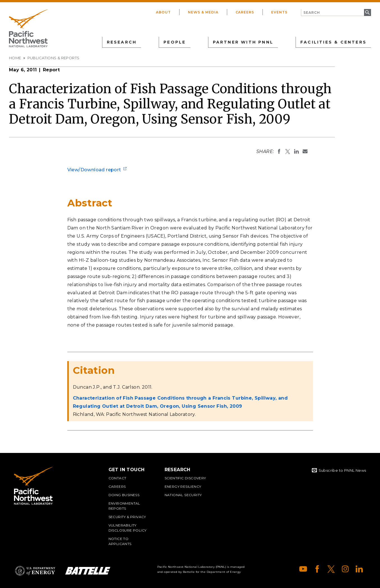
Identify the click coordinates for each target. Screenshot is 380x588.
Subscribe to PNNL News (342, 470)
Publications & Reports (54, 58)
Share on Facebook (279, 151)
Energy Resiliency (183, 486)
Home (15, 58)
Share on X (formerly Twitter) (288, 151)
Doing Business (124, 495)
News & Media (203, 12)
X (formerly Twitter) (331, 569)
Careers (245, 12)
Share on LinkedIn (296, 151)
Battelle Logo (88, 571)
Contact (118, 478)
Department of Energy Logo (35, 571)
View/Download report (94, 170)
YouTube (303, 569)
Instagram (345, 569)
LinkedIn (359, 569)
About (163, 12)
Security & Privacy (127, 517)
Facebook (317, 569)
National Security (183, 495)
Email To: (305, 151)
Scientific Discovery (185, 478)
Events (279, 12)
